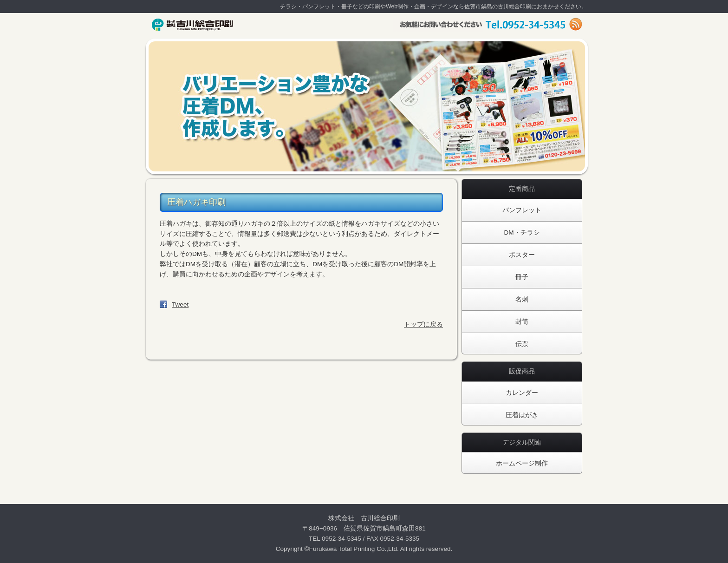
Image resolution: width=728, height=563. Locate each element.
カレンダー (522, 393)
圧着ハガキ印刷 (196, 202)
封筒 (522, 322)
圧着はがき (522, 415)
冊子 (522, 277)
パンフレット (522, 210)
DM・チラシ (522, 232)
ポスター (522, 255)
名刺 (522, 299)
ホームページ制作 (522, 463)
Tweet (180, 304)
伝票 (522, 344)
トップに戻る (423, 324)
